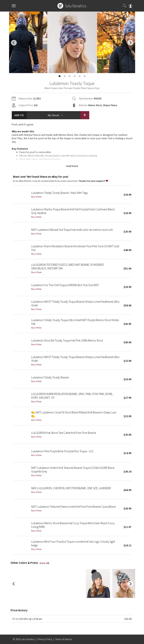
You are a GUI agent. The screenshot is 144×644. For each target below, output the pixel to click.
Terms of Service (63, 639)
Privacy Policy (45, 639)
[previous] (14, 43)
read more (72, 166)
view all (44, 563)
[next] (130, 43)
